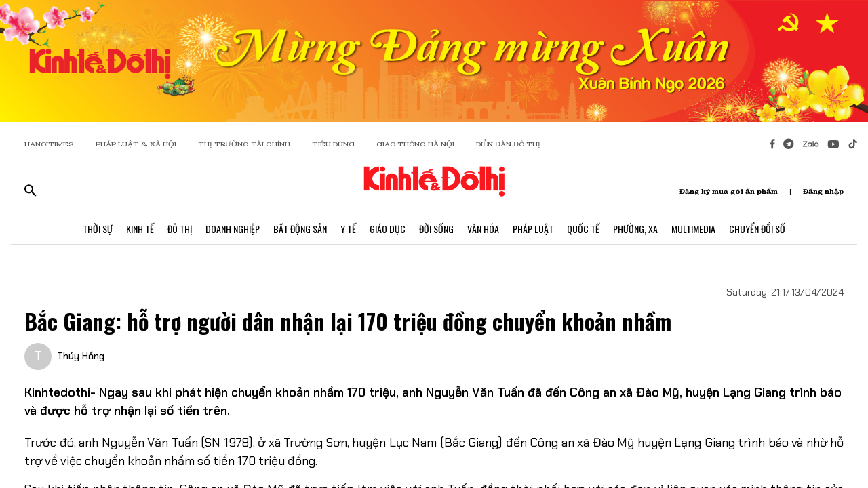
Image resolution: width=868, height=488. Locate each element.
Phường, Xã (635, 229)
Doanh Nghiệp (233, 229)
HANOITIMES (49, 144)
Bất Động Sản (300, 229)
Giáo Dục (388, 229)
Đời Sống (436, 229)
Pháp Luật (533, 229)
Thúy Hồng (81, 356)
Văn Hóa (483, 229)
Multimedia (693, 229)
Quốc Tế (583, 229)
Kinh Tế (140, 229)
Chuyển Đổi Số (757, 229)
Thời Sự (98, 229)
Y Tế (348, 229)
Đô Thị (180, 229)
